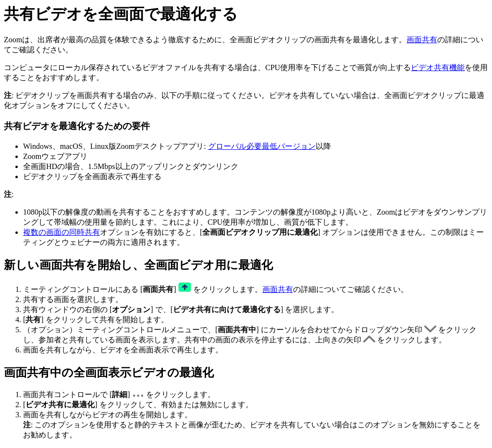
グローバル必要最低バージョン (262, 146)
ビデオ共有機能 (438, 67)
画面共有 (422, 40)
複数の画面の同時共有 (61, 232)
